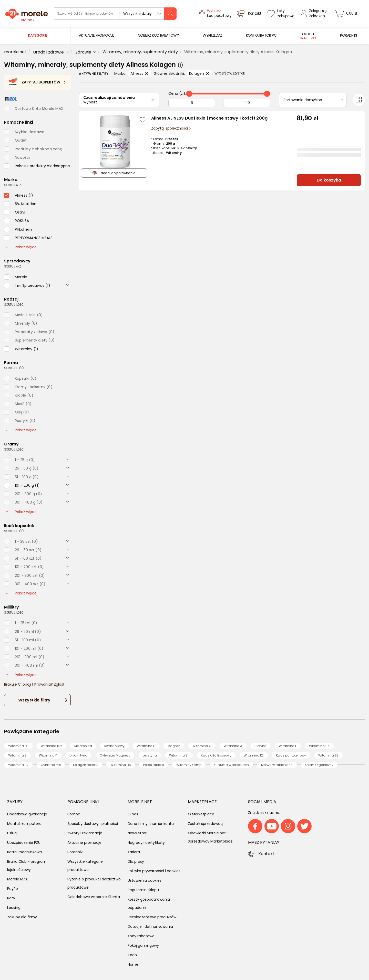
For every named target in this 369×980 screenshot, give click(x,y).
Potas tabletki (154, 765)
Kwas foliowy (114, 746)
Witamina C (202, 746)
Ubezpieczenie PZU (24, 843)
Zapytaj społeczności (170, 128)
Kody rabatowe (141, 936)
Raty (11, 898)
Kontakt (266, 854)
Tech (132, 955)
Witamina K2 (254, 755)
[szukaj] (170, 14)
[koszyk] (347, 14)
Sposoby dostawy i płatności (93, 824)
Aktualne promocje (84, 843)
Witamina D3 (18, 746)
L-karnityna (78, 755)
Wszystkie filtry (34, 700)
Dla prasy (136, 861)
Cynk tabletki (51, 765)
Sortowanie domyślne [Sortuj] (303, 100)
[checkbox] (37, 166)
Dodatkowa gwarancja (27, 814)
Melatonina (83, 746)
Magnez (174, 746)
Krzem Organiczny (319, 765)
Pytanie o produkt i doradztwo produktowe (94, 883)
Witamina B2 (18, 765)
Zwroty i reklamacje (85, 833)
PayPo (13, 889)
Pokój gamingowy (143, 945)
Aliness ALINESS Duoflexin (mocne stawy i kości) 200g (209, 118)
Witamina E (288, 746)
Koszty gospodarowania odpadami (149, 903)
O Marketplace (201, 814)
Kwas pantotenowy (291, 755)
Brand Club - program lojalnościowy (27, 866)
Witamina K (48, 755)
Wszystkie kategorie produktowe (85, 866)
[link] (96, 35)
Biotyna (260, 746)
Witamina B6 (319, 746)
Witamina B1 (179, 755)
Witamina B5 (121, 765)
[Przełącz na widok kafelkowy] (359, 100)
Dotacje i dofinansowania (150, 926)
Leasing (14, 908)
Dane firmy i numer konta (151, 824)
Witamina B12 (51, 746)
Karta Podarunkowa (24, 852)
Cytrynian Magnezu (115, 755)
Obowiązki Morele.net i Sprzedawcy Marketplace (210, 837)
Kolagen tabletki (86, 765)
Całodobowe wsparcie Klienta (94, 897)
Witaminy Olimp (189, 765)
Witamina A (233, 746)
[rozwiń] (68, 285)
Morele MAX (18, 879)
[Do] (247, 103)
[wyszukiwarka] (115, 14)
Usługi (12, 833)
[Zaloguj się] (315, 14)
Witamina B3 (328, 755)
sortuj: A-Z (12, 185)
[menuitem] (96, 35)
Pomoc (74, 814)
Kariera (134, 852)
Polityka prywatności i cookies (154, 871)
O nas (133, 814)
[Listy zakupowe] (282, 14)
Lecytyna (150, 755)
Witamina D (146, 746)
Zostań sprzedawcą (205, 824)
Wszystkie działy (137, 14)
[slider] (189, 94)
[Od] (192, 103)
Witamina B (17, 755)
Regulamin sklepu (143, 890)
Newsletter (137, 833)
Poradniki (75, 852)
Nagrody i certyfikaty (146, 843)
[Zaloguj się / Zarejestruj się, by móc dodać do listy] (142, 120)
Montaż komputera (24, 824)
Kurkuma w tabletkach (231, 765)
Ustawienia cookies (145, 880)
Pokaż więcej (22, 247)
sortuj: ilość (14, 305)
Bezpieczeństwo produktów (152, 917)
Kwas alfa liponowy (216, 755)
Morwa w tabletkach (277, 765)
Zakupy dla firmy (22, 917)
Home (133, 964)
